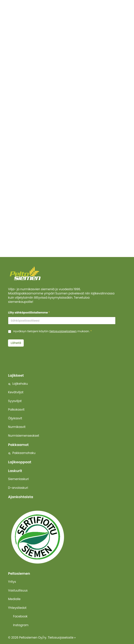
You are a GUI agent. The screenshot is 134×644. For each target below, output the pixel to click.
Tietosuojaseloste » (62, 638)
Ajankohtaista (21, 497)
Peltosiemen (19, 573)
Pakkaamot (18, 445)
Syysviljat (15, 401)
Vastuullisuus (18, 590)
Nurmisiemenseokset (24, 436)
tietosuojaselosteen (63, 331)
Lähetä (16, 343)
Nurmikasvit (17, 427)
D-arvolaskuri (18, 488)
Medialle (14, 599)
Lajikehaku (20, 384)
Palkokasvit (16, 410)
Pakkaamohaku (24, 453)
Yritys (12, 582)
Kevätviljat (16, 392)
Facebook (20, 616)
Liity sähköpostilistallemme (29, 313)
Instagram (21, 625)
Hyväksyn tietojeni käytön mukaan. (52, 331)
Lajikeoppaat (20, 462)
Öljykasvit (15, 418)
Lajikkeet (16, 375)
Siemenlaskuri (18, 479)
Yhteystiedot (17, 608)
